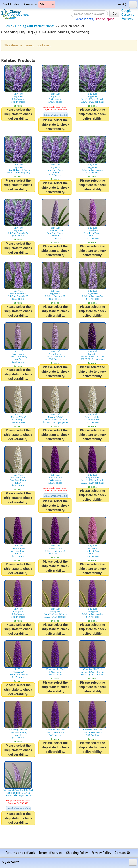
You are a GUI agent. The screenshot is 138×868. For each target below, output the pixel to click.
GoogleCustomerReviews (129, 15)
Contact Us (123, 853)
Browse (30, 4)
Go (114, 14)
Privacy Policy (101, 853)
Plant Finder (11, 4)
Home (8, 26)
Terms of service (51, 853)
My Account (10, 862)
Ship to (47, 4)
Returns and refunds (20, 853)
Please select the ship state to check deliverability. (18, 114)
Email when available (55, 115)
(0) (122, 4)
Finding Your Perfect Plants (36, 26)
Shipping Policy (77, 853)
